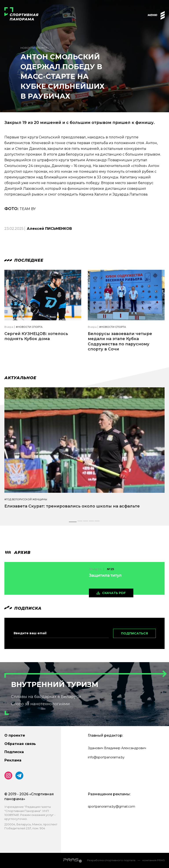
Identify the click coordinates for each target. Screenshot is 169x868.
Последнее (24, 260)
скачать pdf (114, 593)
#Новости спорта (29, 327)
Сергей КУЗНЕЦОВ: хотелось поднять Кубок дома (36, 336)
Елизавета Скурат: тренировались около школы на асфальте (72, 506)
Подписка (14, 752)
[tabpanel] (84, 452)
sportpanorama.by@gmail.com (111, 806)
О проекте (15, 735)
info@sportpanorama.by (106, 757)
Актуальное (20, 378)
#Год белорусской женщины (26, 499)
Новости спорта (34, 48)
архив (17, 553)
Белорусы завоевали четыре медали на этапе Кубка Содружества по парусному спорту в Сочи (120, 341)
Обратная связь (20, 744)
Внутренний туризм (55, 684)
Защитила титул (105, 575)
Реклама (13, 760)
